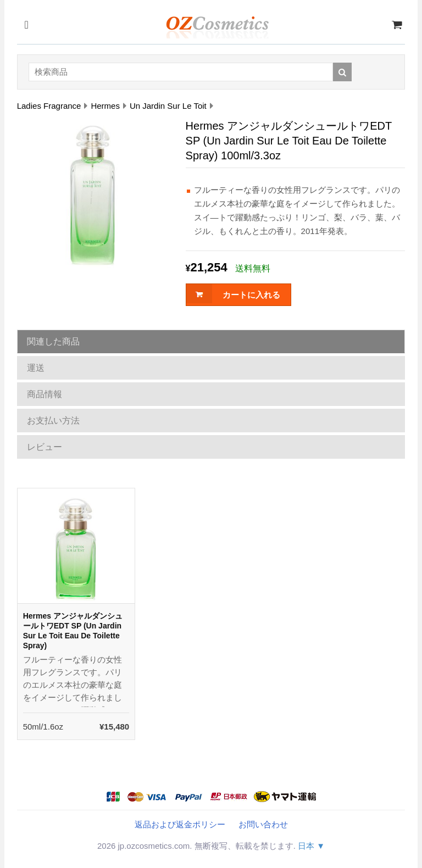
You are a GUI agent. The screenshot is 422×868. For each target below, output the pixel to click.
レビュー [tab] (45, 447)
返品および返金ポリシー (180, 824)
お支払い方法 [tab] (53, 421)
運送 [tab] (36, 368)
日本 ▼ (311, 846)
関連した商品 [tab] (53, 341)
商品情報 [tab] (45, 394)
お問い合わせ (263, 824)
